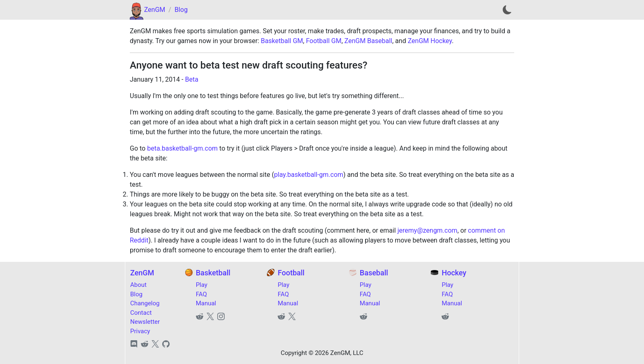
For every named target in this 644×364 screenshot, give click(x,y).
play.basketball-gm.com (309, 175)
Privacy (140, 331)
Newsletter (145, 322)
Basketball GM (282, 41)
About (138, 285)
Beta (191, 79)
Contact (141, 313)
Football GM (324, 41)
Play (202, 285)
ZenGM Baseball (368, 41)
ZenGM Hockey (430, 41)
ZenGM (155, 10)
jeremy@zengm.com (428, 230)
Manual (206, 303)
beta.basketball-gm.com (182, 148)
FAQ (201, 294)
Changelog (145, 303)
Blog (181, 10)
